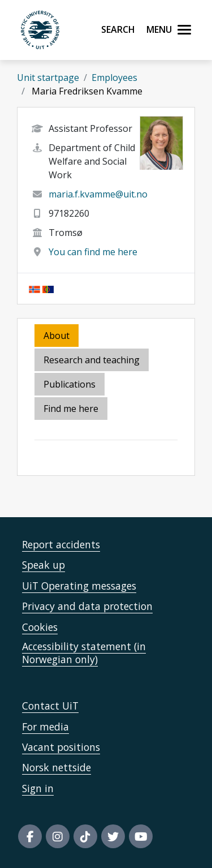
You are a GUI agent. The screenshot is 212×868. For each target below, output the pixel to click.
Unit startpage (48, 78)
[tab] (70, 385)
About (57, 336)
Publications (70, 384)
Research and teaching (92, 360)
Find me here (71, 409)
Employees (114, 78)
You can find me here (93, 252)
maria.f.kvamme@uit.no (98, 194)
